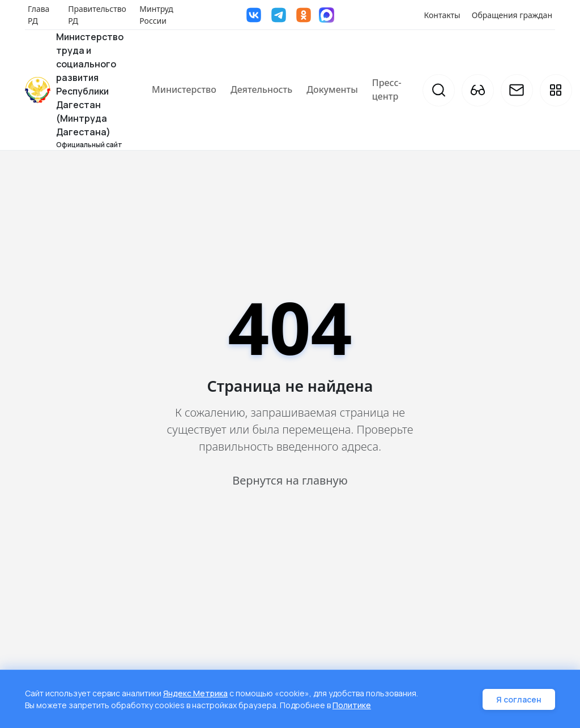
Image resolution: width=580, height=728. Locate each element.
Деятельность (261, 89)
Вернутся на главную (290, 480)
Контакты (442, 15)
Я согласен (519, 699)
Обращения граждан (512, 15)
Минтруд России (156, 15)
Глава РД (39, 15)
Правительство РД (97, 15)
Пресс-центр (387, 89)
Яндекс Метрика (195, 693)
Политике (352, 705)
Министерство (184, 89)
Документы (332, 89)
